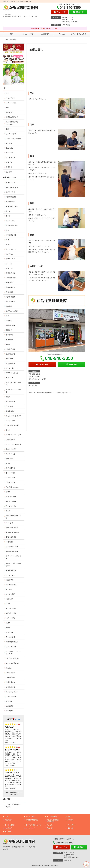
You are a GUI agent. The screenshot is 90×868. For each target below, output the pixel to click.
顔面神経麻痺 (10, 302)
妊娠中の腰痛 (10, 221)
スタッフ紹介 (10, 98)
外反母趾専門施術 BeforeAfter (12, 123)
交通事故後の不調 (12, 311)
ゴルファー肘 (10, 454)
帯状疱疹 (9, 306)
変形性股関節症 (11, 537)
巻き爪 (8, 216)
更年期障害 (10, 711)
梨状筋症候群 (10, 273)
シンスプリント (11, 647)
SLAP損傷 (9, 406)
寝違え (8, 244)
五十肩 (8, 211)
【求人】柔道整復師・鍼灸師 (13, 806)
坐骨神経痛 (10, 542)
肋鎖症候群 (10, 359)
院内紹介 (9, 129)
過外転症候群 (10, 354)
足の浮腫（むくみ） (13, 658)
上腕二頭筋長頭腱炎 (13, 425)
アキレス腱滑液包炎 (13, 663)
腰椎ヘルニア (10, 259)
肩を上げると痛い (12, 206)
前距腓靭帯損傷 (11, 613)
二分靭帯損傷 (10, 677)
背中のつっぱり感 (12, 373)
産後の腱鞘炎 (10, 287)
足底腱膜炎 (10, 706)
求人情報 (9, 172)
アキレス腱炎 (10, 637)
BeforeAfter (10, 148)
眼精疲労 (9, 321)
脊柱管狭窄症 (10, 202)
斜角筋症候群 (10, 363)
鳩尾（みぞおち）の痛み (13, 384)
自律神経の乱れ (11, 278)
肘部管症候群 (10, 401)
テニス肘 (9, 263)
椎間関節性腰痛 (11, 197)
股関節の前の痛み (12, 551)
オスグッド (10, 632)
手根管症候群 (10, 478)
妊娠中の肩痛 (10, 297)
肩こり (8, 430)
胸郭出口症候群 (11, 235)
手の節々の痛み (11, 501)
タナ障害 (9, 589)
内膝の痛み (10, 599)
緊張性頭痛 (10, 335)
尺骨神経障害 (10, 440)
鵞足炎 (8, 623)
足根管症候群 (10, 687)
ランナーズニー (11, 575)
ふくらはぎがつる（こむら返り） (13, 652)
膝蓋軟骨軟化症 (11, 570)
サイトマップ (10, 158)
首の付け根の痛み (12, 187)
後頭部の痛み (10, 325)
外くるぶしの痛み (12, 692)
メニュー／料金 (28, 34)
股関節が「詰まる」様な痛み (13, 564)
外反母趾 (9, 701)
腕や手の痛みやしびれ (13, 435)
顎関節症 (9, 330)
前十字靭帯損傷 (11, 608)
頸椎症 (8, 240)
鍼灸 (7, 108)
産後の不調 (10, 378)
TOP (11, 34)
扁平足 (8, 604)
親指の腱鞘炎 (10, 468)
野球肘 (8, 463)
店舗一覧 (9, 162)
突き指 (8, 511)
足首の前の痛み (11, 696)
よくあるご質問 (11, 134)
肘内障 (8, 397)
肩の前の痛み (10, 411)
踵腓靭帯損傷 (10, 682)
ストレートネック (12, 368)
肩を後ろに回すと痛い (13, 416)
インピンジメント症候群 (13, 391)
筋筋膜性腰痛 (10, 192)
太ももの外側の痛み (13, 532)
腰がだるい (10, 254)
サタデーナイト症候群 (13, 444)
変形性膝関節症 (11, 585)
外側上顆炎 (10, 268)
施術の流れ (10, 112)
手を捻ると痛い (11, 506)
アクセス (62, 34)
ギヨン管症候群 (11, 497)
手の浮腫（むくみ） (13, 487)
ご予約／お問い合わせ (78, 34)
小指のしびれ (10, 482)
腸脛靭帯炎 (10, 580)
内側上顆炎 (10, 459)
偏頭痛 (8, 344)
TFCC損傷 (9, 523)
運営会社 (9, 167)
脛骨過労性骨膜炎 (12, 642)
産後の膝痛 (10, 292)
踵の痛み (9, 668)
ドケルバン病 (10, 473)
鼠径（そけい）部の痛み (13, 557)
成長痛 (8, 627)
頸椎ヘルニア (10, 183)
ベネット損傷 (10, 421)
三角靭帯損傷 (10, 673)
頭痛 (7, 230)
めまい (8, 316)
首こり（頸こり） (12, 249)
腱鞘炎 (8, 492)
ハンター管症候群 (12, 547)
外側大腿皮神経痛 (12, 528)
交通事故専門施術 (12, 117)
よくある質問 (10, 594)
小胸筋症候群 (10, 349)
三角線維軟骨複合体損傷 (13, 517)
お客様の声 (45, 34)
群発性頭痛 (10, 340)
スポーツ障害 (10, 618)
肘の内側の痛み (11, 449)
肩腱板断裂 (10, 283)
